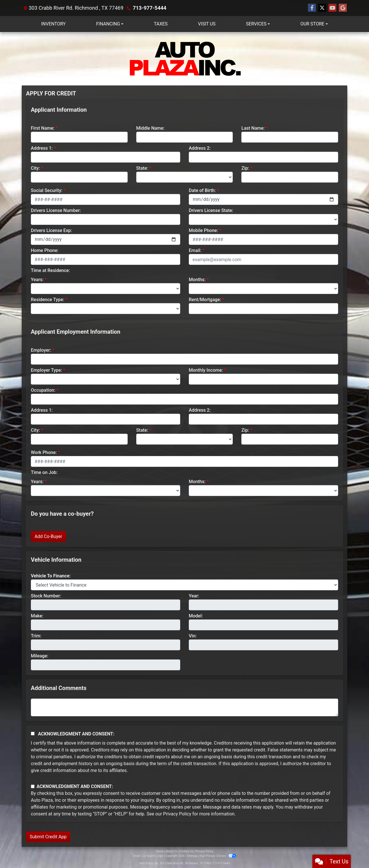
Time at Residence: (50, 270)
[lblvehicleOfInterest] (185, 585)
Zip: (245, 168)
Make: (37, 616)
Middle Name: (150, 128)
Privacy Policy (177, 814)
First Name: (43, 128)
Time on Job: (44, 472)
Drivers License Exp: (51, 230)
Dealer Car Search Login (148, 856)
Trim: (36, 636)
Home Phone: (45, 250)
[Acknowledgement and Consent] (33, 734)
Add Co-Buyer (48, 536)
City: (35, 168)
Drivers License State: (211, 210)
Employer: (41, 350)
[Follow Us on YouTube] (332, 8)
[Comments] (185, 707)
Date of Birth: (202, 190)
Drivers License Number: (56, 210)
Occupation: (43, 390)
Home (160, 851)
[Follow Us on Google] (343, 8)
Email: (195, 250)
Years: (37, 280)
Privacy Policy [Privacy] (204, 851)
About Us (172, 851)
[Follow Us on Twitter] (322, 8)
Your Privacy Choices (218, 856)
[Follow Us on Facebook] (312, 8)
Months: (197, 280)
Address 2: (200, 148)
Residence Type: (48, 300)
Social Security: (47, 190)
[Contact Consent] (33, 786)
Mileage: (40, 656)
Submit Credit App (48, 837)
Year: (194, 596)
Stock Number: (46, 596)
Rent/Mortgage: (205, 300)
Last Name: (253, 128)
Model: (196, 616)
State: (142, 168)
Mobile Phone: (203, 230)
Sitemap (192, 856)
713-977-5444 (150, 8)
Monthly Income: (206, 370)
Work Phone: (44, 452)
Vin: (193, 636)
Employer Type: (46, 370)
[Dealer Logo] (185, 59)
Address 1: (42, 148)
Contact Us (186, 851)
